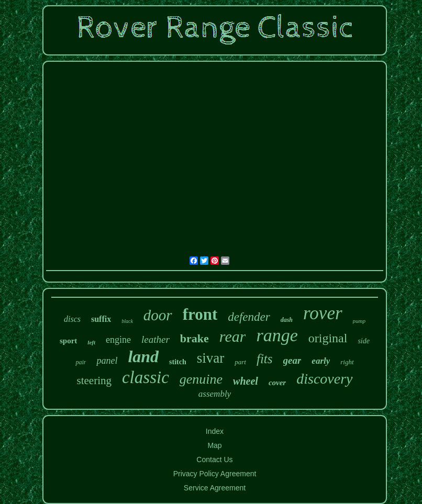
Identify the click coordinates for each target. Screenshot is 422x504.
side (364, 341)
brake (195, 338)
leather (156, 339)
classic (146, 377)
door (158, 315)
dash (287, 320)
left (91, 342)
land (143, 356)
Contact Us (214, 460)
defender (249, 317)
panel (107, 361)
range (277, 335)
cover (277, 383)
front (200, 314)
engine (118, 340)
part (240, 362)
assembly (215, 394)
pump (359, 321)
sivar (210, 358)
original (328, 338)
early (321, 361)
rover (323, 313)
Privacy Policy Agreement (215, 474)
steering (94, 380)
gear (292, 360)
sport (68, 341)
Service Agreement (215, 488)
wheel (246, 381)
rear (233, 336)
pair (81, 362)
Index (215, 431)
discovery (324, 379)
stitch (178, 362)
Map (214, 445)
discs (72, 319)
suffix (101, 319)
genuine (201, 379)
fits (265, 359)
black (127, 321)
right (347, 362)
